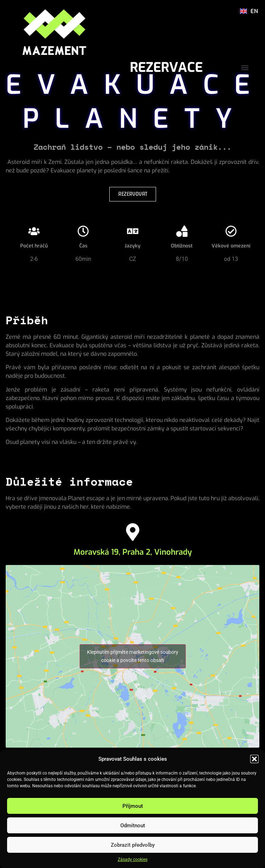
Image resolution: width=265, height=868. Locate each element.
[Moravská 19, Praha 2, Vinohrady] (133, 532)
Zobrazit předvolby (133, 845)
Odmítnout (133, 826)
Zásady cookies (133, 860)
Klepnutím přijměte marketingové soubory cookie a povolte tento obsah (133, 656)
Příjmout (133, 806)
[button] (254, 759)
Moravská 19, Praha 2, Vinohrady (133, 552)
